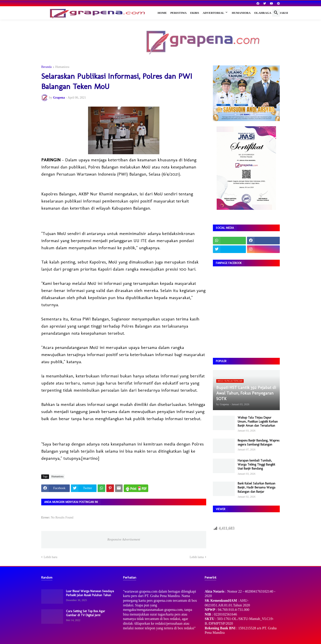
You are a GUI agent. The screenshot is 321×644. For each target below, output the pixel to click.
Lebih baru (50, 557)
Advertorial (213, 13)
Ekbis (195, 13)
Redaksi (281, 13)
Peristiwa (178, 13)
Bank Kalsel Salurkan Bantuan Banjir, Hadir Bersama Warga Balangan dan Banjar (256, 487)
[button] (276, 13)
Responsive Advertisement (124, 540)
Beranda (46, 67)
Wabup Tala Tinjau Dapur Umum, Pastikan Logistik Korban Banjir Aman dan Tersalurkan (258, 422)
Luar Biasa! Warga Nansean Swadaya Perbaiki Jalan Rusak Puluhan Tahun (90, 593)
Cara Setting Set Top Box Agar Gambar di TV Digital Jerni (85, 613)
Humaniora (241, 13)
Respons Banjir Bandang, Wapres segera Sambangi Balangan (258, 442)
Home (162, 13)
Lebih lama (197, 557)
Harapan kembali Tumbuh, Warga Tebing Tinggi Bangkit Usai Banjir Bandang (256, 465)
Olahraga (263, 13)
